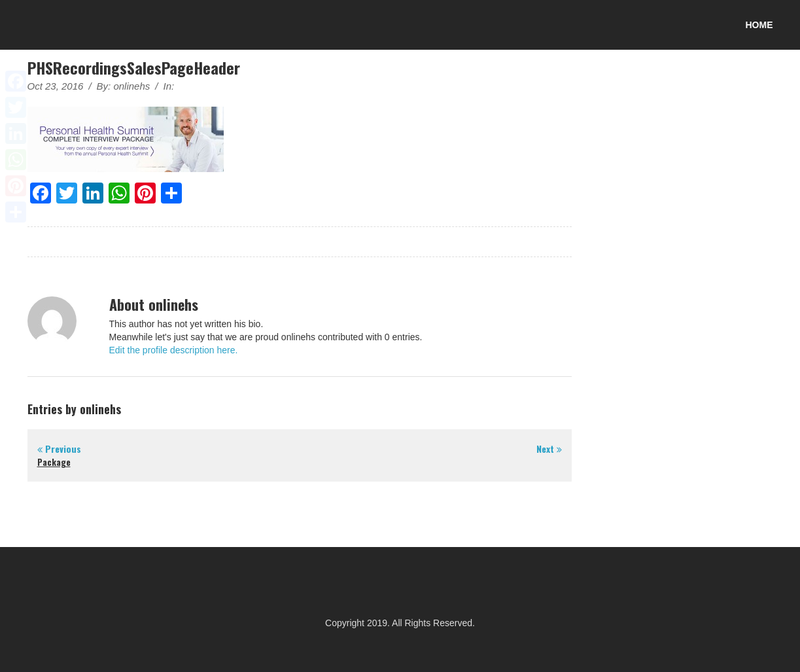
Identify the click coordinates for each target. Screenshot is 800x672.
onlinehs (131, 86)
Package (54, 462)
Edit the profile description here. (174, 350)
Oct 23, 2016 (56, 86)
